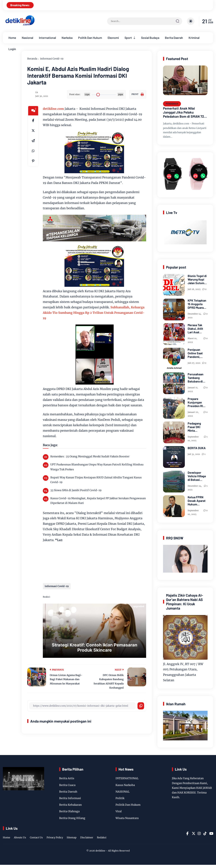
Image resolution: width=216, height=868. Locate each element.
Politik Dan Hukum (90, 38)
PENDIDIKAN (172, 104)
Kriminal (194, 38)
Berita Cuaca (67, 785)
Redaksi (102, 838)
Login (12, 49)
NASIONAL (123, 792)
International (47, 38)
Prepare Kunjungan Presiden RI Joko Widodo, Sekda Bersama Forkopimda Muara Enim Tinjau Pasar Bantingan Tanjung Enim (197, 402)
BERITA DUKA (197, 448)
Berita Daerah (174, 38)
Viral (119, 811)
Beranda (32, 59)
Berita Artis (67, 778)
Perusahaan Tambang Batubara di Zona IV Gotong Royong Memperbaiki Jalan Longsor (197, 378)
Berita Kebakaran (70, 805)
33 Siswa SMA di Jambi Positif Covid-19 (76, 490)
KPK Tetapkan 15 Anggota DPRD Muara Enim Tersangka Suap (197, 304)
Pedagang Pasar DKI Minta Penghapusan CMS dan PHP (197, 427)
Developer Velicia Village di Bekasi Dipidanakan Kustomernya (197, 476)
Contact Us (36, 838)
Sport (128, 38)
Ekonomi (113, 38)
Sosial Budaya (150, 38)
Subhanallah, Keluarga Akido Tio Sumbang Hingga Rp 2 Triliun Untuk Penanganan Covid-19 (94, 313)
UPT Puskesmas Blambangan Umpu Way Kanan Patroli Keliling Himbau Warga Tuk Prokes (97, 467)
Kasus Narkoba (125, 785)
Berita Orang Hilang (72, 818)
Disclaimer (87, 838)
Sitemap (72, 838)
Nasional (28, 38)
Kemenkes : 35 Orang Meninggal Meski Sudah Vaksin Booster (90, 456)
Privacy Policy (55, 838)
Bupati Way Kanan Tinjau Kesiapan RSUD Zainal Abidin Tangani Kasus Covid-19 (96, 480)
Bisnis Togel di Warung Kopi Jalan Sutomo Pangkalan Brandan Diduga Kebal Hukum (197, 279)
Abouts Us (20, 838)
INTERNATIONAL (127, 778)
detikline (100, 851)
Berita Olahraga (69, 811)
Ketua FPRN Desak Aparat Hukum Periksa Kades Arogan (197, 501)
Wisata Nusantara (127, 818)
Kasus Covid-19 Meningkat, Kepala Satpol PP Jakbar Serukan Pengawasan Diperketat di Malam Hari (98, 501)
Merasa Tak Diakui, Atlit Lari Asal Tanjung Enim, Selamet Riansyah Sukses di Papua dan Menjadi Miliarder (197, 329)
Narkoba (67, 38)
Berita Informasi (70, 798)
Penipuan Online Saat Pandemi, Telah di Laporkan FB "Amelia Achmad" (196, 353)
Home (12, 38)
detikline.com (53, 109)
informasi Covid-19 (52, 59)
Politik (120, 798)
